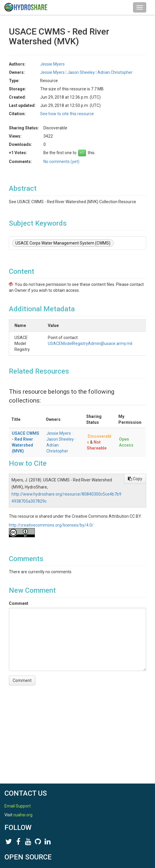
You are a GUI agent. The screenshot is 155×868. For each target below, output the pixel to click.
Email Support (18, 806)
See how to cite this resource (67, 114)
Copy (135, 479)
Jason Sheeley (81, 72)
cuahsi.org (23, 815)
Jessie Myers (52, 64)
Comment (19, 603)
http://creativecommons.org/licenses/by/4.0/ (51, 525)
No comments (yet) (61, 162)
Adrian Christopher (115, 72)
